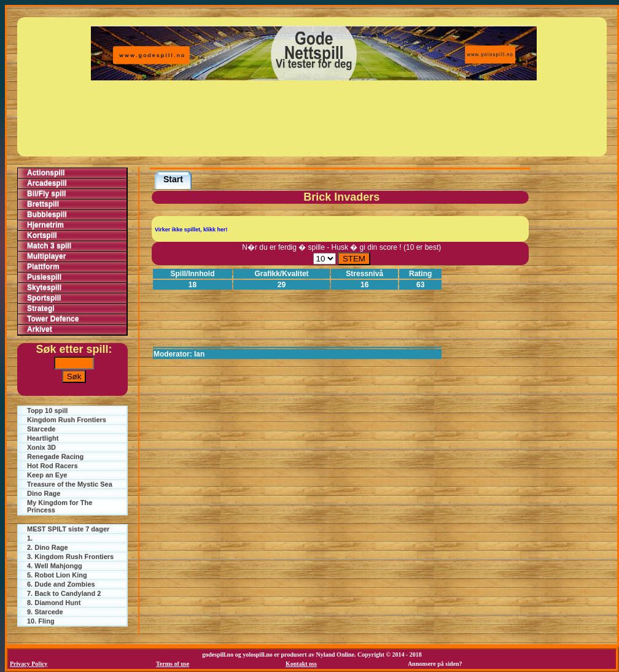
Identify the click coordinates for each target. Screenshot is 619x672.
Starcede (41, 429)
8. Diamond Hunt (54, 603)
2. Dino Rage (48, 547)
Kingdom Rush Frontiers (67, 420)
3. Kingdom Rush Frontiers (70, 557)
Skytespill (44, 288)
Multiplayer (46, 257)
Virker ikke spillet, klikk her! (191, 230)
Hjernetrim (45, 225)
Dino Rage (44, 493)
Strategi (41, 309)
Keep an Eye (47, 475)
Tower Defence (53, 319)
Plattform (43, 267)
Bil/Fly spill (46, 194)
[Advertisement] (314, 118)
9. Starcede (45, 612)
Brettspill (43, 204)
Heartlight (43, 438)
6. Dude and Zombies (61, 584)
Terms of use (173, 664)
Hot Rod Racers (53, 466)
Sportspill (44, 298)
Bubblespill (47, 215)
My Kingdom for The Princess (60, 506)
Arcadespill (47, 183)
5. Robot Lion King (57, 575)
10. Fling (41, 621)
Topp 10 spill (47, 411)
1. (30, 538)
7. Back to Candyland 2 (64, 593)
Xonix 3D (41, 447)
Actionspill (46, 173)
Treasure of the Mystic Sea (70, 484)
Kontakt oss (301, 664)
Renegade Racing (55, 457)
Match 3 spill (49, 246)
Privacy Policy (29, 664)
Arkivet (40, 330)
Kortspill (42, 236)
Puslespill (44, 277)
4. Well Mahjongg (55, 566)
